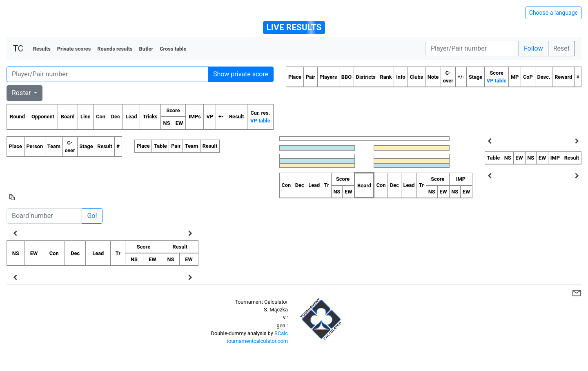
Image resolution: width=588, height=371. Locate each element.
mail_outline (577, 293)
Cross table (173, 49)
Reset (561, 48)
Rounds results (115, 49)
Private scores (74, 49)
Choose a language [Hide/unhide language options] (553, 13)
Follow (533, 48)
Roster (22, 93)
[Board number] (44, 216)
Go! (92, 216)
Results (42, 49)
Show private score (241, 74)
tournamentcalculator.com (257, 341)
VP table (260, 121)
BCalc (281, 333)
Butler (146, 49)
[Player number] (472, 49)
